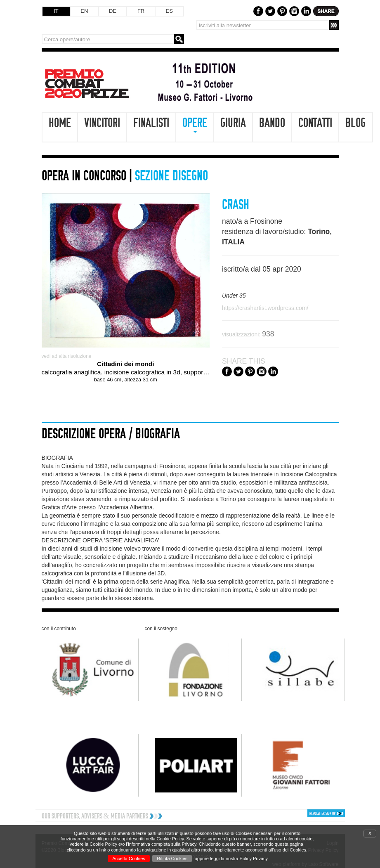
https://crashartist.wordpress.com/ (265, 308)
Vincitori (102, 123)
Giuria (233, 123)
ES (169, 11)
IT (56, 11)
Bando (272, 123)
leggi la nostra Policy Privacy (239, 859)
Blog (355, 123)
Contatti (315, 123)
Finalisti (151, 123)
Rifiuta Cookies (172, 859)
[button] (309, 813)
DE (113, 11)
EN (84, 11)
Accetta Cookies (129, 859)
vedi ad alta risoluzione (67, 356)
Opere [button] (195, 124)
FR (141, 11)
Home (60, 123)
